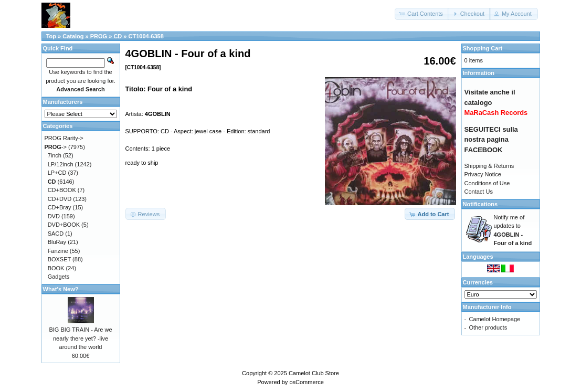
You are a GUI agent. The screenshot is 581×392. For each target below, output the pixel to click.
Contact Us (479, 192)
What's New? (61, 289)
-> (56, 147)
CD (118, 36)
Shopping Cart (483, 48)
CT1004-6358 (146, 36)
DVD (54, 216)
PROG (99, 36)
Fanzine (58, 251)
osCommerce (306, 382)
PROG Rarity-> (64, 138)
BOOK (56, 268)
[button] (422, 14)
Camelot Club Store (314, 373)
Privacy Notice (483, 174)
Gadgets (59, 277)
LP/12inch (61, 164)
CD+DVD (60, 199)
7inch (55, 155)
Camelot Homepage (494, 319)
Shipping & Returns (489, 166)
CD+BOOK (62, 190)
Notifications (480, 204)
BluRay (57, 242)
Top (51, 36)
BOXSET (59, 259)
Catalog (73, 36)
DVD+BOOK (64, 225)
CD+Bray (60, 207)
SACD (56, 234)
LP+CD (57, 173)
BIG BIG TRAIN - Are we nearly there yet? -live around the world (80, 338)
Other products (488, 327)
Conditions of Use (487, 183)
